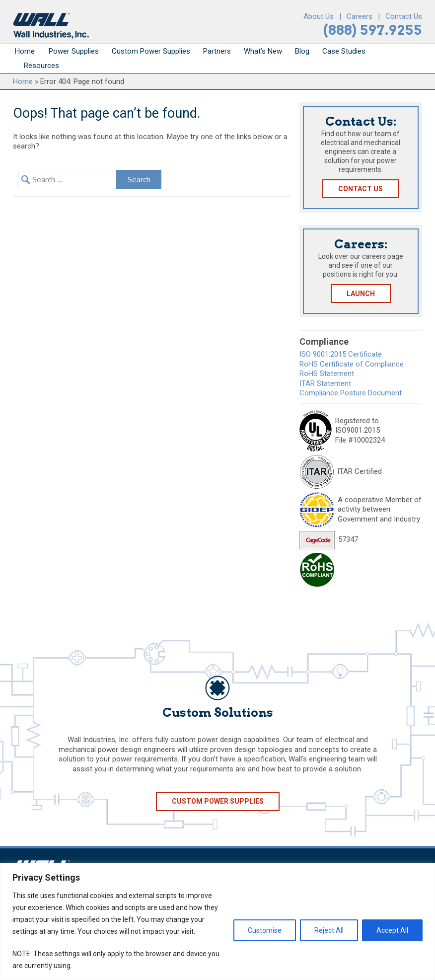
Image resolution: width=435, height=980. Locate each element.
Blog (302, 51)
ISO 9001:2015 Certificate (341, 354)
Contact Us (404, 16)
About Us (319, 16)
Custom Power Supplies (151, 51)
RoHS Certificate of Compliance (352, 364)
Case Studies (344, 51)
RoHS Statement (327, 374)
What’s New (263, 51)
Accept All (392, 930)
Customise (265, 930)
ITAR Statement (325, 383)
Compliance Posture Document (351, 393)
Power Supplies (74, 51)
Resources (41, 66)
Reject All (329, 930)
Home (25, 51)
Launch (361, 294)
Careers (360, 16)
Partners (217, 51)
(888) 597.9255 (373, 30)
